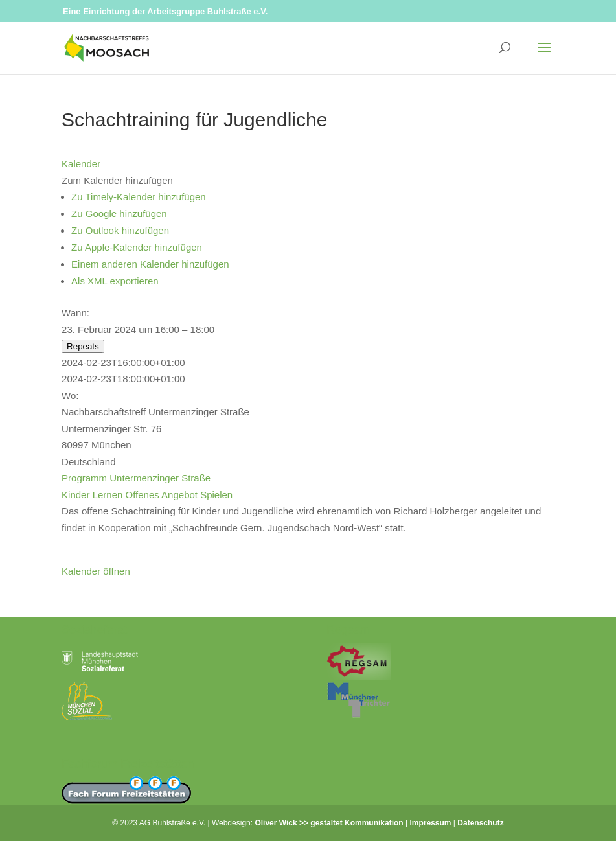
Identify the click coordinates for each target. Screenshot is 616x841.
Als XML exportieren (115, 281)
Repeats (83, 346)
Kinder (75, 495)
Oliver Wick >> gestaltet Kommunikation (329, 823)
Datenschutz (480, 823)
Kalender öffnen (96, 571)
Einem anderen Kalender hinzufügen (150, 264)
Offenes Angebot (162, 495)
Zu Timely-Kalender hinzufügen (139, 197)
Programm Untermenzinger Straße (136, 478)
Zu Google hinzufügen (119, 213)
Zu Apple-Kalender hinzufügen (137, 247)
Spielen (216, 495)
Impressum (431, 823)
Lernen (108, 495)
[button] (117, 180)
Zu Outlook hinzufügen (120, 230)
